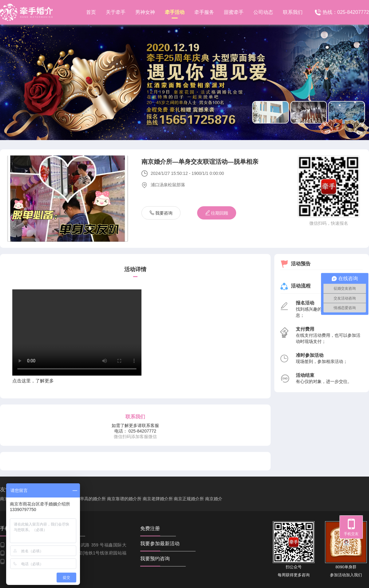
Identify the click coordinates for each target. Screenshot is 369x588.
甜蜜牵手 (234, 12)
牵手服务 (204, 12)
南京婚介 (214, 499)
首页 (91, 12)
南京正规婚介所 (189, 499)
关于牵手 (116, 12)
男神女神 (145, 12)
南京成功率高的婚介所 (84, 499)
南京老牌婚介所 (158, 499)
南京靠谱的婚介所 (124, 499)
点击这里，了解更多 (33, 381)
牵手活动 (175, 14)
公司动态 (263, 12)
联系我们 (293, 12)
